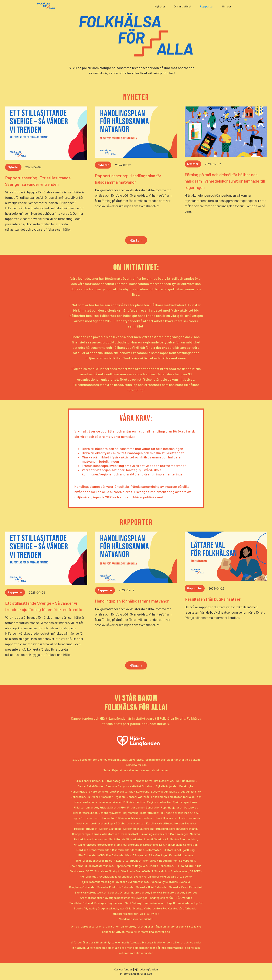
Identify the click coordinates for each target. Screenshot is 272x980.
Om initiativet (183, 6)
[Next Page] (136, 240)
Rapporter (207, 6)
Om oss (227, 6)
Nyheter (160, 6)
